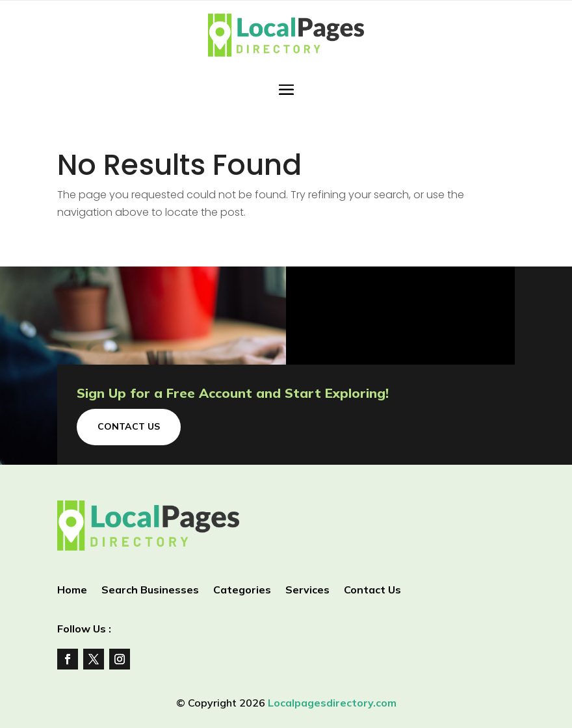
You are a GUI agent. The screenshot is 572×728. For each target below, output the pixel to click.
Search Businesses (150, 591)
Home (72, 591)
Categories (242, 591)
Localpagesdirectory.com (332, 703)
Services (307, 591)
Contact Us (129, 426)
